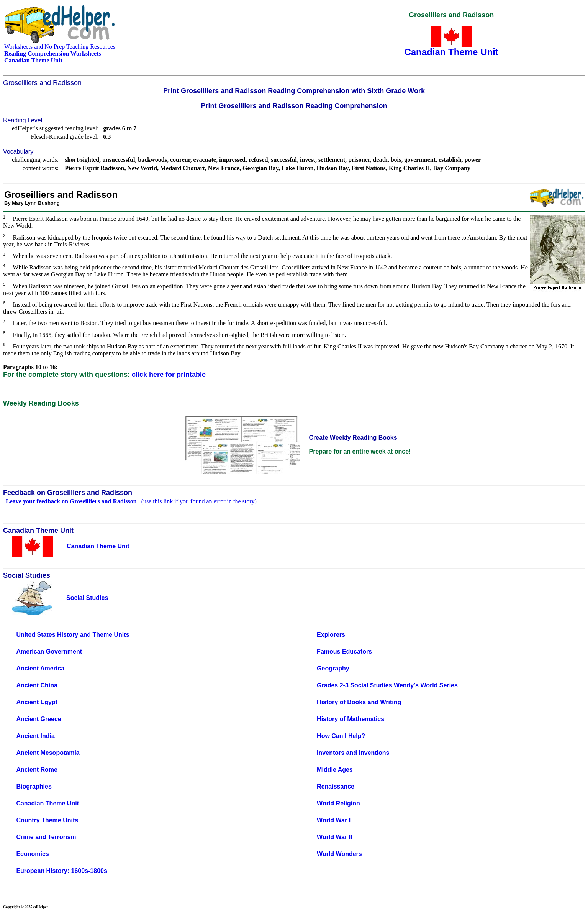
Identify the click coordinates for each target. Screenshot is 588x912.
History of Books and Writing (359, 702)
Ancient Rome (37, 770)
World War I (334, 820)
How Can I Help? (341, 736)
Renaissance (336, 786)
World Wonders (339, 854)
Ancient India (35, 736)
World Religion (338, 803)
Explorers (331, 635)
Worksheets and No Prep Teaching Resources (60, 47)
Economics (32, 854)
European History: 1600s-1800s (61, 871)
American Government (49, 652)
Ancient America (40, 668)
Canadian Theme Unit (47, 803)
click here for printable (169, 375)
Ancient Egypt (37, 702)
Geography (333, 668)
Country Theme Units (47, 820)
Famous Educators (344, 652)
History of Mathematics (351, 719)
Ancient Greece (38, 719)
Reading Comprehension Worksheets (53, 53)
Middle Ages (335, 770)
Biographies (34, 786)
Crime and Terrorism (46, 837)
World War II (334, 837)
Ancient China (37, 685)
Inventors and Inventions (353, 753)
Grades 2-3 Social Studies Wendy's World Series (387, 685)
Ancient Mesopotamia (48, 753)
